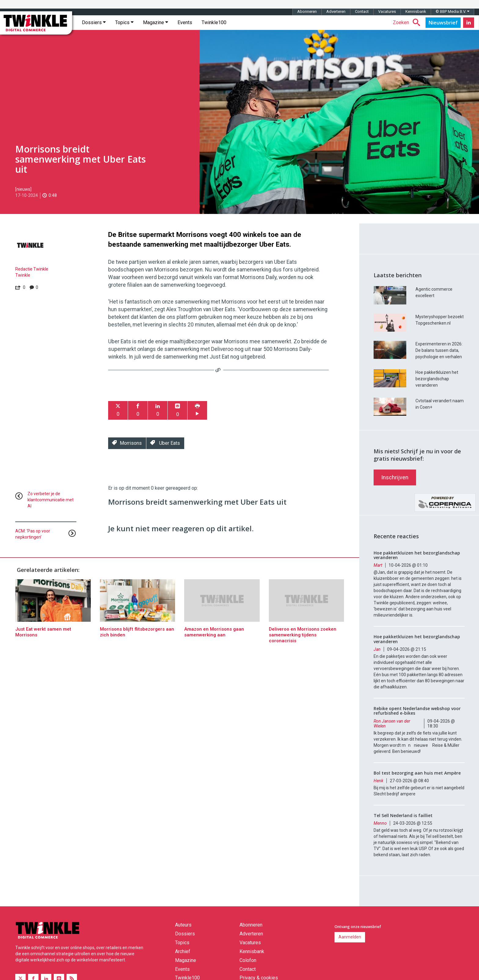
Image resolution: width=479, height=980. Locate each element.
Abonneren (307, 11)
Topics (124, 22)
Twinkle (23, 275)
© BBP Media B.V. (452, 11)
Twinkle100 (214, 22)
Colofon (248, 960)
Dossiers (94, 22)
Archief (183, 951)
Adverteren (336, 11)
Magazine (155, 22)
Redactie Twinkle (32, 269)
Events (185, 22)
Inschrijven (395, 477)
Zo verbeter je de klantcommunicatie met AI (51, 500)
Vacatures (387, 11)
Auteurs (183, 925)
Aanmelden (350, 937)
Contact (362, 11)
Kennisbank (416, 11)
